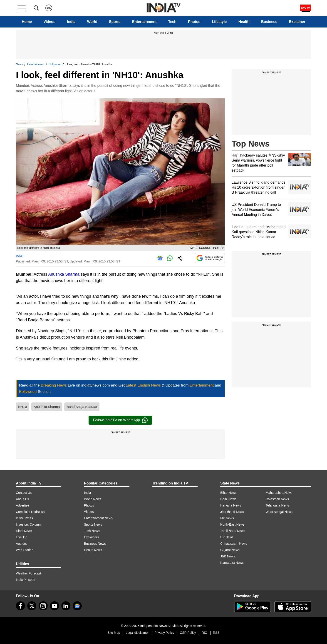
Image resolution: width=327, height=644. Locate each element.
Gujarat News (230, 550)
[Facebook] (20, 606)
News (19, 64)
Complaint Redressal (31, 512)
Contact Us (24, 493)
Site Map (114, 633)
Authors (21, 544)
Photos (194, 22)
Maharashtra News (279, 493)
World (92, 22)
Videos (49, 22)
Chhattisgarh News (234, 544)
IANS (20, 256)
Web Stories (25, 550)
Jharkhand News (232, 512)
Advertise (22, 505)
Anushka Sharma (64, 274)
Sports (115, 22)
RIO (204, 633)
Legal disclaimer (137, 633)
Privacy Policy (164, 633)
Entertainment (144, 22)
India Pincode (26, 580)
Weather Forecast (28, 573)
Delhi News (228, 499)
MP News (227, 518)
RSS (216, 633)
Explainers (91, 537)
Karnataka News (232, 563)
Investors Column (28, 524)
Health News (93, 550)
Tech (172, 22)
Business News (95, 544)
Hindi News (24, 531)
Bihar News (228, 493)
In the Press (24, 518)
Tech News (92, 531)
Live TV (21, 537)
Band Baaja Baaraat (82, 407)
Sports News (93, 524)
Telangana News (277, 505)
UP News (227, 537)
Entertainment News (98, 518)
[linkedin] (66, 606)
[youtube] (54, 606)
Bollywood (55, 64)
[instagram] (43, 606)
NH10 (22, 407)
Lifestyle (219, 22)
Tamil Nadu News (233, 531)
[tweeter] (32, 606)
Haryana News (231, 505)
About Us (22, 499)
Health (244, 22)
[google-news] (77, 606)
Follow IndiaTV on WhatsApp (120, 420)
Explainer (297, 22)
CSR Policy (188, 633)
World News (93, 499)
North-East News (232, 524)
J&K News (228, 556)
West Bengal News (279, 512)
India (71, 22)
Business (269, 22)
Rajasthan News (277, 499)
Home (27, 22)
